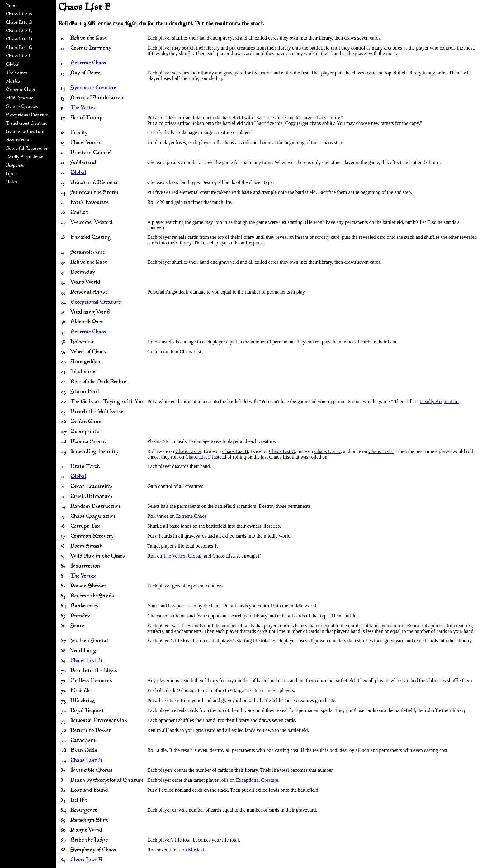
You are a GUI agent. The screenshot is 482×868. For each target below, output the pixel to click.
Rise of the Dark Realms (99, 382)
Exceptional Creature (27, 115)
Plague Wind (86, 830)
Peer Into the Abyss (94, 671)
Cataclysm (83, 741)
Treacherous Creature (27, 123)
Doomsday (83, 272)
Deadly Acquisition (25, 157)
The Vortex (17, 73)
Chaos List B (19, 23)
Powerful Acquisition (27, 149)
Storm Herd (85, 392)
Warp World (85, 282)
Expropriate (85, 432)
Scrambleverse (88, 252)
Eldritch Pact (87, 322)
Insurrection (85, 566)
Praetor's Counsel (91, 153)
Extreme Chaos (21, 90)
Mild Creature (20, 98)
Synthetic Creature (25, 132)
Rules (12, 182)
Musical (14, 81)
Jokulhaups (84, 372)
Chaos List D (19, 39)
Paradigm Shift (90, 820)
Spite (12, 174)
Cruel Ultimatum (92, 497)
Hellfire (79, 800)
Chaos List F (19, 56)
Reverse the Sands (92, 596)
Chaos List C (19, 31)
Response (15, 165)
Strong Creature (22, 107)
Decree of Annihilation (97, 98)
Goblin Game (87, 422)
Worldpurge (85, 651)
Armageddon (86, 362)
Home (12, 6)
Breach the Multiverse (97, 412)
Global (13, 65)
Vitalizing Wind (90, 312)
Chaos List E (19, 48)
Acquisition (18, 140)
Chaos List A (19, 14)
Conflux (80, 213)
